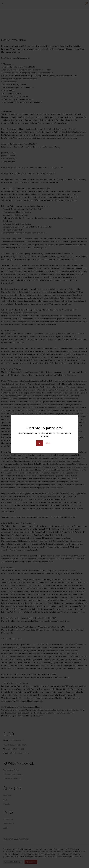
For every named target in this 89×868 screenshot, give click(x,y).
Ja (40, 443)
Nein (48, 443)
